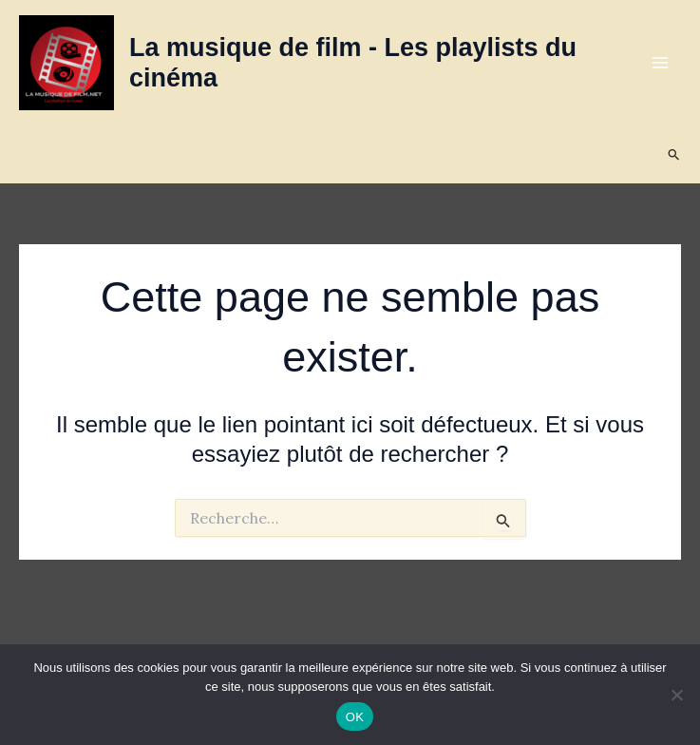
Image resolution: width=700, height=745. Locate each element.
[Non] (676, 695)
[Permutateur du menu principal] (660, 63)
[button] (674, 155)
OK (355, 717)
